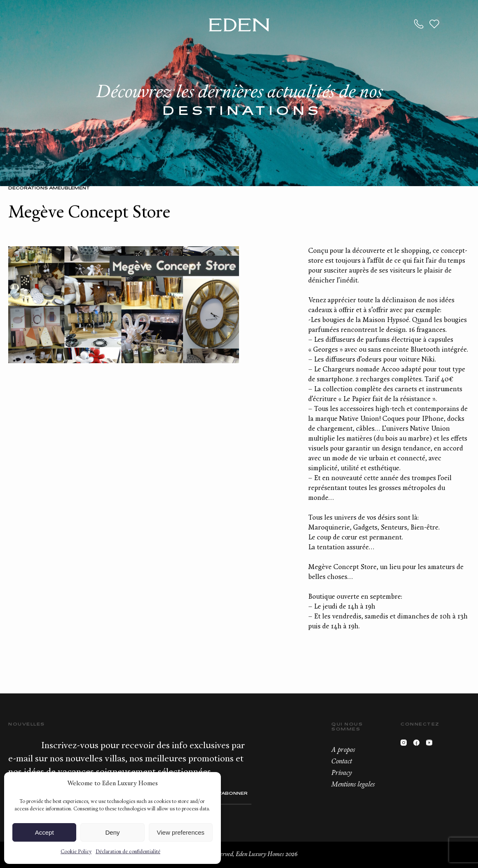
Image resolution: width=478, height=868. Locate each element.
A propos (343, 750)
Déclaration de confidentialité (128, 852)
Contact (342, 762)
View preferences (181, 832)
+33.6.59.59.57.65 (419, 24)
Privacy (342, 773)
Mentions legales (353, 785)
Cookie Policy (76, 852)
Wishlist (434, 24)
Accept (45, 832)
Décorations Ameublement (49, 188)
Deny (112, 832)
